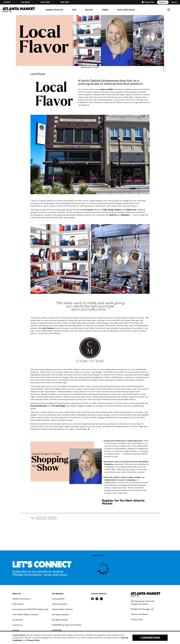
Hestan (50, 328)
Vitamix (118, 210)
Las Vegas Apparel (60, 615)
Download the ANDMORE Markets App (30, 609)
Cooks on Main (106, 89)
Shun (105, 210)
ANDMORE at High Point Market (67, 625)
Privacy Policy (137, 619)
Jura (44, 328)
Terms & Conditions (139, 614)
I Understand (150, 638)
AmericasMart (58, 599)
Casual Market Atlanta (62, 609)
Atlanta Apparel (59, 604)
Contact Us (17, 625)
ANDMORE (57, 630)
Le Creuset (88, 210)
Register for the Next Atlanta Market (123, 502)
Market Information (22, 599)
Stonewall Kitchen (39, 406)
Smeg (111, 210)
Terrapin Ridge (58, 406)
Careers (16, 630)
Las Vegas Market (60, 620)
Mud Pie (113, 215)
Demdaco (126, 215)
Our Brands (18, 620)
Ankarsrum (131, 210)
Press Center (18, 604)
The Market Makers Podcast (25, 615)
